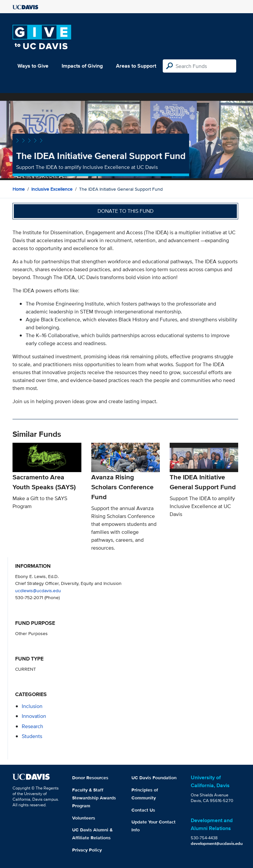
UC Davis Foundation (154, 778)
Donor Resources (90, 778)
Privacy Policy (87, 850)
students (32, 736)
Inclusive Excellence (52, 189)
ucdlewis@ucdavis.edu (38, 590)
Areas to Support (136, 66)
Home (19, 189)
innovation (34, 716)
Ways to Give (33, 66)
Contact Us (143, 810)
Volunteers (84, 818)
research (32, 726)
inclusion (32, 706)
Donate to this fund (126, 211)
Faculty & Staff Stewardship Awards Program (94, 798)
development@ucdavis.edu (217, 843)
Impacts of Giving (82, 66)
